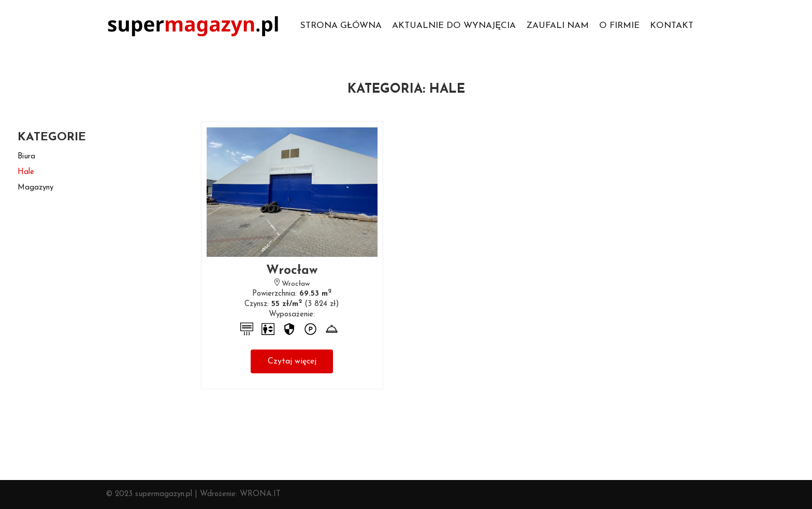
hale (26, 172)
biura (26, 157)
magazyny (35, 188)
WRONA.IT (260, 494)
